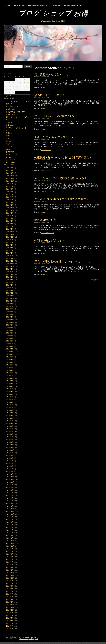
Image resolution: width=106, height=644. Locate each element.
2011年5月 (10, 623)
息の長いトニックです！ (50, 95)
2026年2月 (10, 170)
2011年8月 (10, 615)
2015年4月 (10, 498)
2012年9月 (10, 581)
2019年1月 (10, 378)
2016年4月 (10, 466)
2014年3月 (10, 533)
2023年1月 (10, 258)
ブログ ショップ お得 (53, 13)
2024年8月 (10, 216)
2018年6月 (10, 397)
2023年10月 (10, 237)
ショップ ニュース (48, 191)
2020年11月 (10, 322)
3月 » (11, 96)
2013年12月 (10, 541)
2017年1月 (10, 442)
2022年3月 (10, 285)
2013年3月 (10, 565)
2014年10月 (10, 514)
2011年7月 (10, 618)
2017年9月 (10, 421)
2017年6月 (10, 429)
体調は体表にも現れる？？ (51, 241)
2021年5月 (10, 306)
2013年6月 (10, 557)
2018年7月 (10, 394)
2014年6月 (10, 525)
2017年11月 (10, 416)
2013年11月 (10, 543)
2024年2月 (10, 229)
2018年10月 (10, 386)
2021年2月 (10, 314)
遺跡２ (8, 136)
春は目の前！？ (11, 109)
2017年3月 (10, 437)
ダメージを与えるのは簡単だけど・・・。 (60, 116)
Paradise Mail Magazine (72, 5)
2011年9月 (10, 613)
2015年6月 (10, 493)
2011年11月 (10, 607)
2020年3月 (10, 341)
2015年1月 (10, 506)
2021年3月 (10, 312)
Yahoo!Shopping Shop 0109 (38, 5)
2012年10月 (10, 578)
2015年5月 (10, 495)
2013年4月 (10, 562)
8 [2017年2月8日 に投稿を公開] (17, 83)
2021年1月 (10, 317)
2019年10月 (10, 354)
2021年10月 (10, 298)
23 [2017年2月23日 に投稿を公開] (21, 89)
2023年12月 (10, 232)
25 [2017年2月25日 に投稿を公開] (28, 89)
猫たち (8, 141)
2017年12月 (10, 413)
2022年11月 (10, 264)
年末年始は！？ (11, 114)
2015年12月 (10, 477)
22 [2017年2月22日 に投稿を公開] (17, 89)
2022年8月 (10, 272)
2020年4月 (10, 338)
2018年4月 (10, 402)
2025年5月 (10, 194)
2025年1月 (10, 205)
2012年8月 (10, 583)
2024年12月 (10, 208)
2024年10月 (10, 210)
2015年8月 (10, 487)
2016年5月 (10, 463)
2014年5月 (10, 527)
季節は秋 (9, 133)
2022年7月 (10, 274)
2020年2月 (10, 344)
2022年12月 (10, 261)
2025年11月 (10, 178)
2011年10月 (10, 610)
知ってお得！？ (47, 171)
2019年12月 (10, 349)
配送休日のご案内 (45, 220)
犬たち (8, 144)
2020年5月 (10, 336)
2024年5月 (10, 224)
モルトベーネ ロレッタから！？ (54, 137)
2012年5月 (10, 591)
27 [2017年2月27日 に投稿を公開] (10, 93)
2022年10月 (10, 266)
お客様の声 (10, 152)
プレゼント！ (46, 150)
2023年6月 (10, 245)
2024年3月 (10, 226)
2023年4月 (10, 250)
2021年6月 (10, 304)
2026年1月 (10, 173)
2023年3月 (10, 253)
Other (43, 88)
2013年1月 (10, 570)
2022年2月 (10, 288)
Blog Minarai (56, 5)
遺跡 (8, 138)
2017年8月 (10, 424)
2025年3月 (10, 200)
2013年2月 (10, 567)
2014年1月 (10, 538)
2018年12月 (10, 381)
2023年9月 (10, 240)
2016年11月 (10, 448)
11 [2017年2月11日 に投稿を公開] (28, 83)
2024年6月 (10, 221)
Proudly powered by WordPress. (27, 637)
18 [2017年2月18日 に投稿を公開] (28, 86)
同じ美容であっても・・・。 (52, 74)
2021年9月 (10, 301)
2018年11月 (10, 384)
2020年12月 (10, 320)
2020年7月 (10, 330)
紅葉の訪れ (10, 125)
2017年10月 (10, 418)
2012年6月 (10, 589)
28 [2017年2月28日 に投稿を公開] (13, 93)
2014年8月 (10, 519)
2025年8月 (10, 186)
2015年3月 (10, 501)
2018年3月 (10, 405)
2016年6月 (10, 461)
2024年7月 (10, 218)
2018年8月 (10, 392)
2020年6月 (10, 333)
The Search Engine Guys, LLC (29, 639)
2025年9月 (10, 184)
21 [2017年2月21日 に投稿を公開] (13, 89)
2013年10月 (10, 546)
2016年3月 (10, 469)
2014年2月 (10, 535)
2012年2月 (10, 599)
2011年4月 (10, 626)
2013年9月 (10, 549)
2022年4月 (10, 282)
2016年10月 (10, 450)
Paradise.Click (19, 5)
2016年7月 (10, 458)
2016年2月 (10, 471)
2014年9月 (10, 517)
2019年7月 (10, 362)
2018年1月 (10, 410)
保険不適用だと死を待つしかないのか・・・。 (63, 261)
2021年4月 (10, 309)
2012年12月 (10, 573)
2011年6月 (10, 621)
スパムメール (11, 157)
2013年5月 (10, 559)
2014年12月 (10, 509)
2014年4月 (10, 530)
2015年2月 (10, 503)
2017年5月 (10, 432)
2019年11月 (10, 352)
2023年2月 (10, 256)
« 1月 (6, 96)
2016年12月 (10, 445)
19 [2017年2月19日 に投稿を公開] (6, 89)
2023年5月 (10, 248)
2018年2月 (10, 408)
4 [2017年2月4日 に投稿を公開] (28, 79)
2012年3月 (10, 597)
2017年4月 (10, 434)
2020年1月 (10, 346)
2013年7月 (10, 554)
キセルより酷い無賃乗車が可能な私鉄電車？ (62, 199)
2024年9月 (10, 213)
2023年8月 (10, 242)
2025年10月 (10, 181)
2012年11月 (10, 575)
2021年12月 (10, 293)
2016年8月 (10, 455)
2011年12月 (10, 605)
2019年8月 (10, 360)
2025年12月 (10, 176)
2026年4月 (10, 168)
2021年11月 (10, 296)
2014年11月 (10, 511)
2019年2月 (10, 376)
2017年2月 (10, 440)
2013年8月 (10, 551)
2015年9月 (10, 485)
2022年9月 (10, 269)
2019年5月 (10, 368)
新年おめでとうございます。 (16, 112)
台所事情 (9, 122)
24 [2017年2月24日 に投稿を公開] (24, 89)
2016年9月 (10, 453)
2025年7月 (10, 189)
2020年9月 (10, 325)
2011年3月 (10, 629)
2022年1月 (10, 290)
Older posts (95, 280)
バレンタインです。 (13, 106)
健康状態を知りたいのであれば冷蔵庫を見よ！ (63, 157)
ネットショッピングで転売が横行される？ (61, 178)
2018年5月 (10, 400)
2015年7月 (10, 490)
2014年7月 (10, 522)
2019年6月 (10, 365)
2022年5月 (10, 280)
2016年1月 (10, 474)
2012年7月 (10, 586)
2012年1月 (10, 602)
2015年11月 (10, 479)
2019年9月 (10, 357)
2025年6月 (10, 192)
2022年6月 (10, 277)
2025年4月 (10, 197)
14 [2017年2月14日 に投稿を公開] (13, 86)
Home (8, 5)
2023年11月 (10, 234)
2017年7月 (10, 426)
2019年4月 (10, 370)
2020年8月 (10, 328)
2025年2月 (10, 202)
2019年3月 (10, 373)
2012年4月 (10, 594)
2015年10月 (10, 482)
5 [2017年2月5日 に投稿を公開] (6, 83)
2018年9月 (10, 389)
